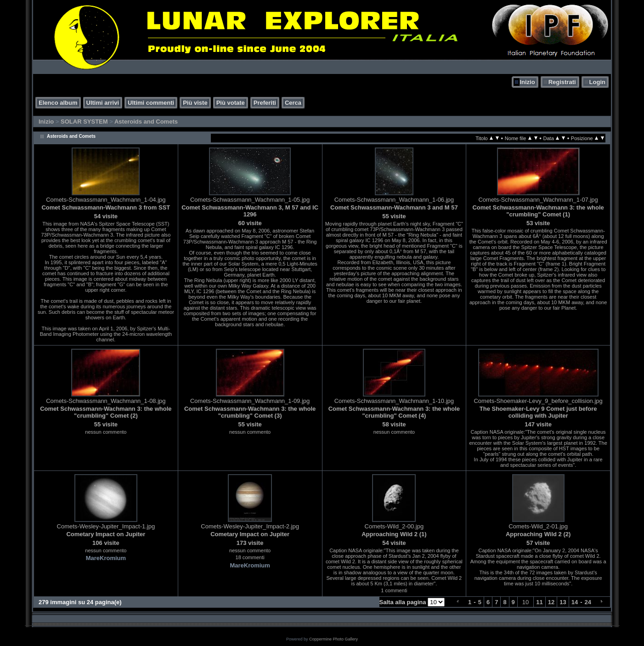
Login (597, 82)
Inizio (527, 82)
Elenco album (58, 103)
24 (588, 602)
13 (563, 602)
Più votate (231, 103)
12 (551, 602)
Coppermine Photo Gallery (333, 639)
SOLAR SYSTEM (84, 122)
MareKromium (106, 558)
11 (539, 602)
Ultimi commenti (151, 103)
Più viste (195, 103)
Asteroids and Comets (146, 122)
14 (575, 602)
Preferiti (265, 103)
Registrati (562, 82)
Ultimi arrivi (103, 103)
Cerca (293, 103)
